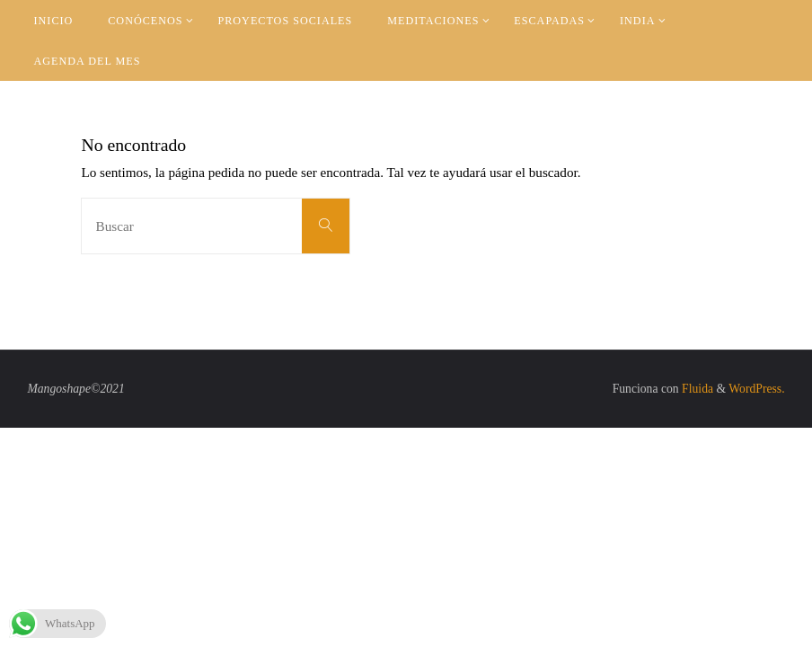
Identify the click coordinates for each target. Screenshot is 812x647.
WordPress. (756, 389)
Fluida (696, 389)
